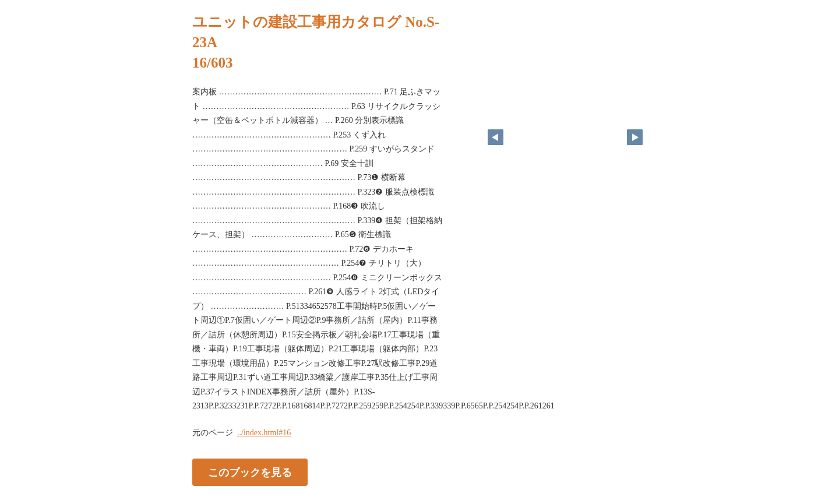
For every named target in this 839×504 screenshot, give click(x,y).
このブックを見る (250, 472)
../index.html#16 (264, 433)
